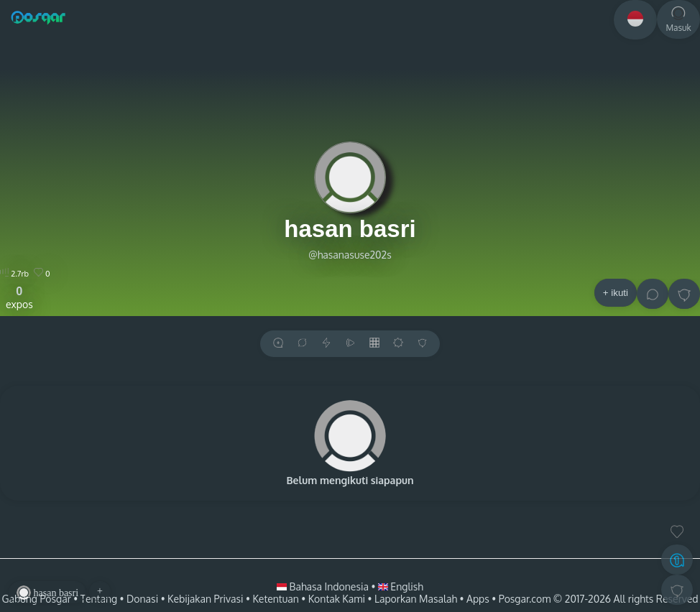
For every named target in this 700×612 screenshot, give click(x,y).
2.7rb (14, 274)
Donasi (142, 599)
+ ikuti (616, 293)
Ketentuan (275, 599)
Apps (478, 599)
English (401, 586)
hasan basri (350, 229)
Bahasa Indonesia (324, 586)
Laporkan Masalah (416, 599)
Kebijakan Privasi (205, 599)
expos (19, 297)
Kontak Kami (337, 599)
